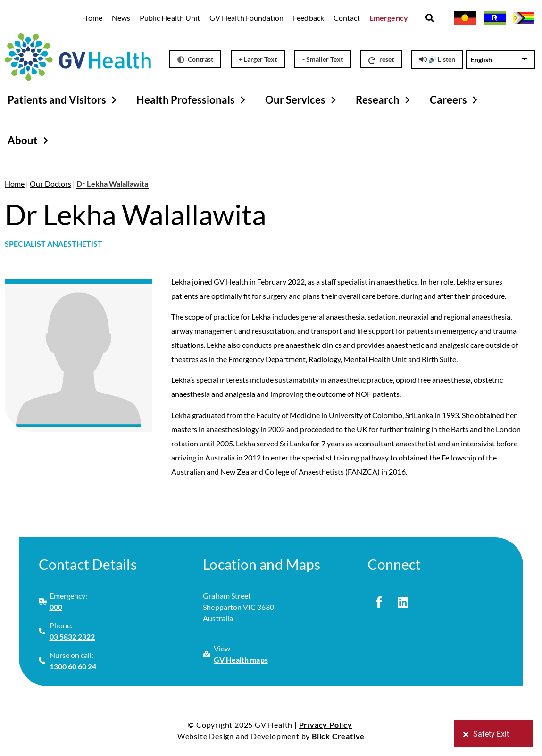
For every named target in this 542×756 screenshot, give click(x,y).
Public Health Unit (170, 18)
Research (384, 100)
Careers (455, 100)
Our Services (302, 100)
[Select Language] (501, 59)
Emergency (389, 18)
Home (92, 18)
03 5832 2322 (72, 637)
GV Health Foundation (246, 18)
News (121, 18)
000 (56, 607)
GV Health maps (241, 660)
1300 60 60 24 (73, 666)
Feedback (308, 18)
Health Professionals (192, 100)
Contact (347, 18)
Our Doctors (50, 184)
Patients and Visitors (63, 100)
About (29, 140)
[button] (430, 18)
